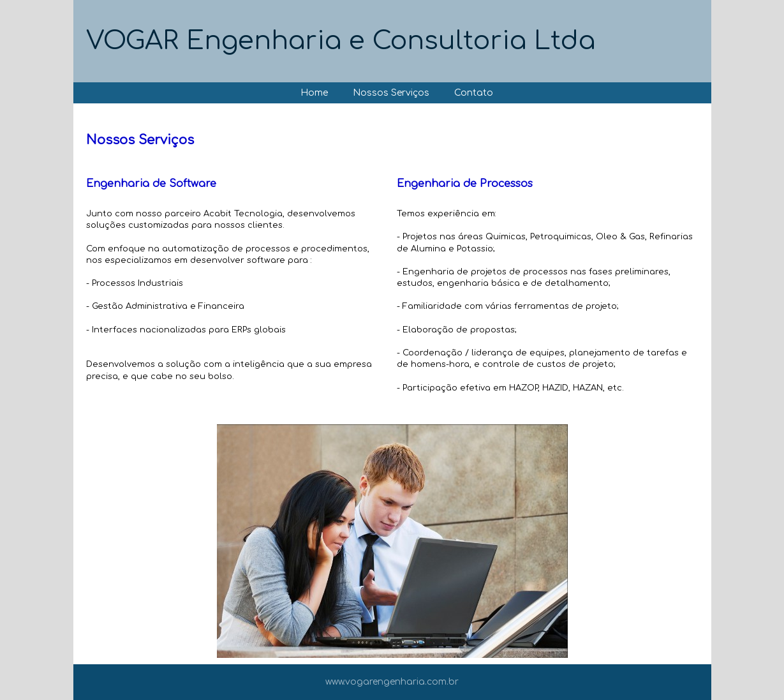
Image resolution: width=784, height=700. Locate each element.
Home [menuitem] (314, 93)
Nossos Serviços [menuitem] (391, 93)
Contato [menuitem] (474, 93)
